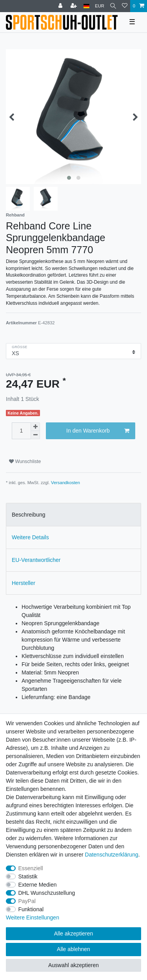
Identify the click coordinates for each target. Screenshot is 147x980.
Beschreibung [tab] (29, 515)
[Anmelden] (61, 6)
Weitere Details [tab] (30, 537)
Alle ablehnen (73, 949)
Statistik (28, 876)
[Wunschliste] (125, 6)
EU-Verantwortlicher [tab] (36, 560)
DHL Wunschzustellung (47, 893)
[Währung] (100, 6)
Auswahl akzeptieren (73, 965)
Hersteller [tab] (24, 583)
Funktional (31, 909)
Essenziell (31, 868)
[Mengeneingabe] (21, 431)
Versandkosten (65, 483)
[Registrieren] (74, 6)
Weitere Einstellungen (33, 917)
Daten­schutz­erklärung (112, 855)
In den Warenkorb (98, 431)
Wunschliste (25, 461)
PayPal (27, 901)
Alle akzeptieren (74, 934)
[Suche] (113, 6)
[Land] (86, 6)
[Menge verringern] (35, 435)
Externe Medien (38, 885)
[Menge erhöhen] (35, 427)
